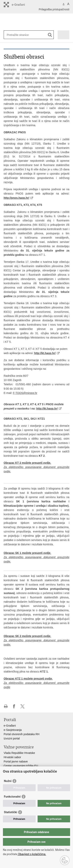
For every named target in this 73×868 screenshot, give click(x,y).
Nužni (8, 781)
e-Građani (10, 726)
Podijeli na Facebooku (14, 706)
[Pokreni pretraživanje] (50, 35)
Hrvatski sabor (12, 757)
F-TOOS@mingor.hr (25, 393)
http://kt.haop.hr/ (45, 353)
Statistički (11, 812)
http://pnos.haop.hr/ (16, 198)
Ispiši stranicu (6, 706)
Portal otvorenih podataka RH (22, 734)
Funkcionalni (12, 797)
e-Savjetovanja (13, 730)
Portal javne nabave (16, 761)
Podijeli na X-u (22, 706)
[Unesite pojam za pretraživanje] (21, 35)
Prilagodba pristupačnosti (54, 9)
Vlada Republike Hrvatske (19, 753)
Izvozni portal (12, 738)
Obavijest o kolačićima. (32, 854)
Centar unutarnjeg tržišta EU (21, 766)
